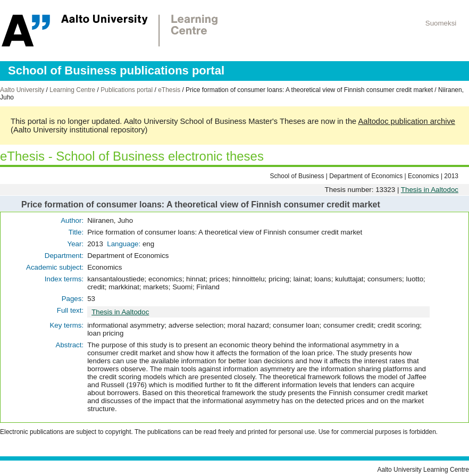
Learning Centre (72, 90)
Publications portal (127, 90)
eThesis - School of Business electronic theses (132, 156)
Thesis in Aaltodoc (430, 190)
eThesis (169, 90)
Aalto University (22, 90)
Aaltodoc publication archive (407, 121)
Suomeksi (441, 23)
